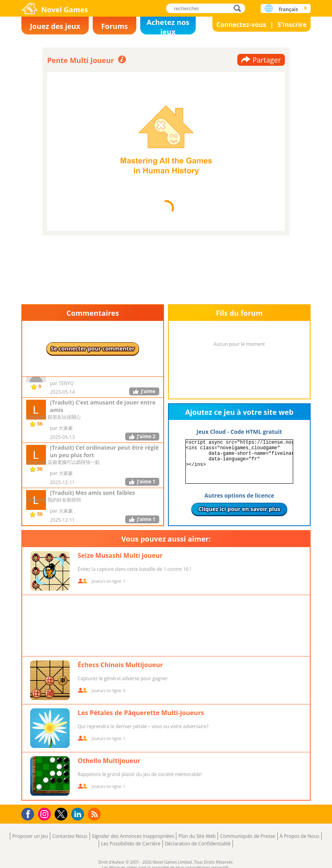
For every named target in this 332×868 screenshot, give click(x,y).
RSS (95, 814)
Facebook (30, 813)
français (288, 9)
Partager (267, 60)
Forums (114, 26)
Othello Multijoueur (109, 761)
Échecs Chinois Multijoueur (120, 665)
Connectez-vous (241, 25)
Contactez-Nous (70, 836)
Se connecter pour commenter (93, 348)
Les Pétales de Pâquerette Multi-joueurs (141, 713)
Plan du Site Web (197, 836)
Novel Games (65, 10)
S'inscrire (292, 25)
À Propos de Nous (300, 836)
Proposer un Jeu (30, 836)
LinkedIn (79, 814)
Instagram (46, 814)
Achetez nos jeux (168, 26)
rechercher (239, 8)
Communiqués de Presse (247, 836)
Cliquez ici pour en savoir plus (239, 509)
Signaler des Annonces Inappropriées (133, 836)
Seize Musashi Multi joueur (120, 555)
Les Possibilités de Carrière (131, 844)
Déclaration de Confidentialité (198, 844)
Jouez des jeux (55, 26)
